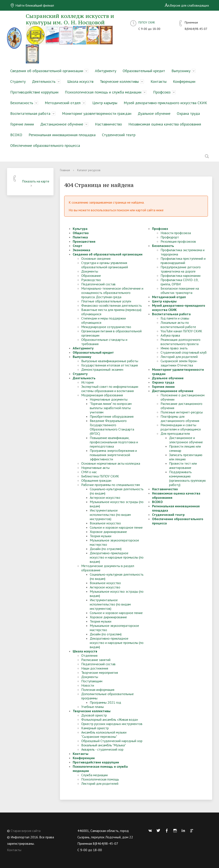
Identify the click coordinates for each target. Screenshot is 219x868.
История (87, 382)
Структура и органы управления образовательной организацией (105, 265)
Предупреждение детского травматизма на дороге (181, 269)
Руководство (91, 280)
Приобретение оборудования (112, 416)
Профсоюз (162, 92)
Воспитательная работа (30, 113)
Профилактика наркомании (181, 276)
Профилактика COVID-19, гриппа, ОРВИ (179, 282)
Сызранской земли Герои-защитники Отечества (179, 363)
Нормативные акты (95, 468)
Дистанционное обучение (62, 124)
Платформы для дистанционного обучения (180, 419)
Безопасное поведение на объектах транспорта (180, 290)
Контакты (159, 81)
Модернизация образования (102, 395)
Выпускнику (181, 71)
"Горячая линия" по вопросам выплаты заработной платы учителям (111, 408)
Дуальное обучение (154, 113)
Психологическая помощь (100, 779)
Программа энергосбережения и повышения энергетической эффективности (113, 455)
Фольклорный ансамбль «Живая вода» (110, 719)
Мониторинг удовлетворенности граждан (97, 113)
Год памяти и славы (175, 318)
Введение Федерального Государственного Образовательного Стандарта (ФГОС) (112, 427)
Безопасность (22, 103)
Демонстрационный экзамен (102, 369)
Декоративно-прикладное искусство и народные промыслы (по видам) (117, 557)
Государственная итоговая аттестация (109, 365)
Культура (80, 229)
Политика (80, 237)
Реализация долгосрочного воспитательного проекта (181, 342)
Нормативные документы (109, 399)
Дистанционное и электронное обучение (186, 440)
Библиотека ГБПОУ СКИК (100, 476)
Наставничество (108, 124)
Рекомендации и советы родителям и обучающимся (181, 427)
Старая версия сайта (26, 831)
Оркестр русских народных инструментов (112, 724)
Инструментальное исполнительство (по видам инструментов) (110, 515)
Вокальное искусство (105, 523)
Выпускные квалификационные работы (110, 361)
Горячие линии (22, 124)
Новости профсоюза (176, 233)
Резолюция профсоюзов (178, 241)
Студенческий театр (119, 135)
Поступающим (92, 681)
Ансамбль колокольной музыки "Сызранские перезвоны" (104, 734)
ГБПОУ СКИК (147, 22)
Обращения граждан (96, 480)
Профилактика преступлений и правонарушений (183, 261)
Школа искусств (80, 81)
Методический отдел (63, 103)
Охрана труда (188, 113)
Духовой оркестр (94, 715)
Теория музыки (101, 536)
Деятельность (44, 81)
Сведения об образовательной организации (47, 71)
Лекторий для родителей (100, 783)
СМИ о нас (89, 472)
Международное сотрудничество (106, 327)
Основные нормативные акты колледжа (111, 463)
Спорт (78, 246)
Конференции (184, 81)
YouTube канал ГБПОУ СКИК (181, 331)
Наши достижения (95, 668)
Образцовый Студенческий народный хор (112, 741)
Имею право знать (174, 348)
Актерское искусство (105, 497)
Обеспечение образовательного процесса (45, 145)
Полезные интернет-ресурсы (182, 412)
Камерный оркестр (95, 728)
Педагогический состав (98, 284)
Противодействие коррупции (34, 92)
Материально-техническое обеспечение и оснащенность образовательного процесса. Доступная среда (112, 293)
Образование (91, 276)
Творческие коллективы (119, 81)
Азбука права (170, 335)
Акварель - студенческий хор (102, 749)
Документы (90, 271)
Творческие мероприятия (100, 673)
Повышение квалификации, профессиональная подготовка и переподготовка (114, 442)
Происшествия (84, 241)
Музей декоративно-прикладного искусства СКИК (165, 103)
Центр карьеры (105, 103)
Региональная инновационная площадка (62, 135)
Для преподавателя (175, 433)
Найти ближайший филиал (32, 5)
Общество (81, 233)
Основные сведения (96, 258)
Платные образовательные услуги (106, 301)
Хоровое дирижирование (108, 532)
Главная (65, 170)
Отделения (89, 655)
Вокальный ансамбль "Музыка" (104, 745)
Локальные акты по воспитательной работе (178, 325)
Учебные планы (93, 707)
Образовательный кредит (144, 71)
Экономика (81, 250)
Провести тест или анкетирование (183, 465)
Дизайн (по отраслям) (106, 549)
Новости (88, 685)
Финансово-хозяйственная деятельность (112, 305)
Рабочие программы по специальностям (111, 485)
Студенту (18, 81)
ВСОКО (16, 135)
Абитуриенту (106, 71)
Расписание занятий (96, 660)
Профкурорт (170, 237)
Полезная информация (98, 690)
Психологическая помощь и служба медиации (103, 92)
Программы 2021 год (105, 702)
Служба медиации (94, 775)
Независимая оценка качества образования (165, 124)
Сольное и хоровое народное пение (116, 527)
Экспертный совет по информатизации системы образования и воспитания (110, 389)
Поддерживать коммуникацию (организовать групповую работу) (187, 478)
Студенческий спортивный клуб (184, 352)
